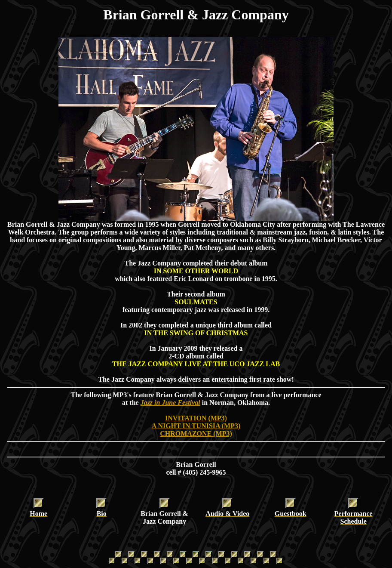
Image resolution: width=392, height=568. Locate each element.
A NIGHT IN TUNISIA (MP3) (196, 426)
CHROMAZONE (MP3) (196, 434)
